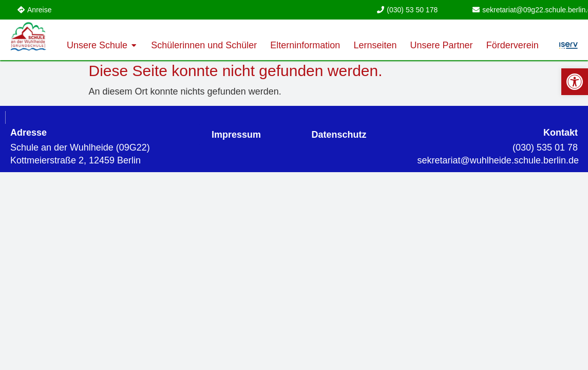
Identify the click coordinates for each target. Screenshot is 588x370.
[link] (575, 82)
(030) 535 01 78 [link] (545, 147)
